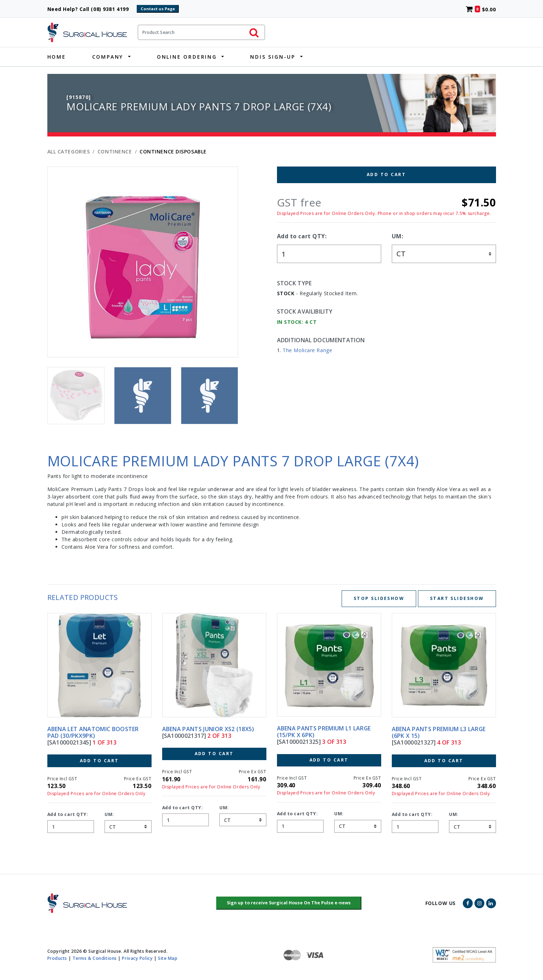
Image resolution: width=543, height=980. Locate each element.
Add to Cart (386, 174)
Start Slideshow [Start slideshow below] (457, 598)
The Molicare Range (307, 350)
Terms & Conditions (95, 958)
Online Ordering (187, 57)
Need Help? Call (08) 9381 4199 (91, 9)
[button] (289, 903)
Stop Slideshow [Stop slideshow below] (379, 598)
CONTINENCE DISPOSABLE (173, 151)
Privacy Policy (137, 958)
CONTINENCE (115, 151)
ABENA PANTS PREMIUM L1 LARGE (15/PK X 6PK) (324, 732)
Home (57, 57)
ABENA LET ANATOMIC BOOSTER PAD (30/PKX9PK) (93, 732)
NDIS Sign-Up (273, 57)
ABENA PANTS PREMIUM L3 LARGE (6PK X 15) (439, 732)
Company (108, 57)
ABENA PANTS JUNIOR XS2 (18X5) (208, 729)
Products (57, 958)
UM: (398, 236)
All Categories (69, 151)
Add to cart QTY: (302, 236)
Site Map (168, 958)
